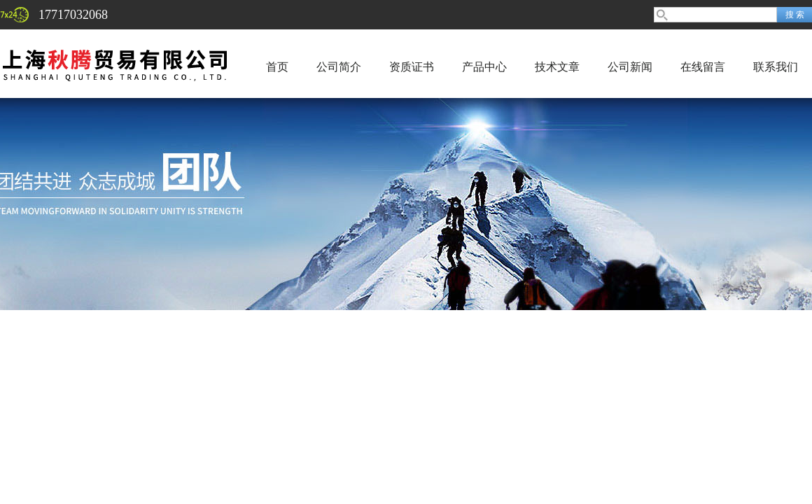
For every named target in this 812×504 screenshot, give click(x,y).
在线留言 (703, 67)
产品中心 (484, 67)
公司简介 (339, 67)
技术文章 (557, 67)
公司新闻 (630, 67)
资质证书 (412, 67)
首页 (277, 67)
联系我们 (776, 67)
